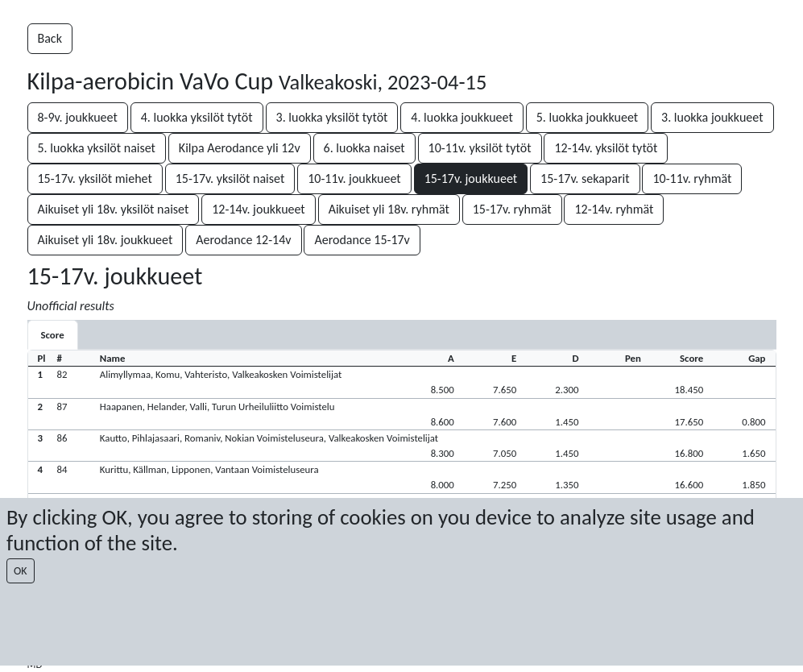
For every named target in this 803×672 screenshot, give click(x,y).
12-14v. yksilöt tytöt (606, 148)
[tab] (53, 335)
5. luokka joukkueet (587, 117)
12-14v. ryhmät (614, 209)
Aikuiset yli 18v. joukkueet (106, 240)
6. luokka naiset (364, 148)
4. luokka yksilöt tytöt (197, 117)
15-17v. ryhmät (512, 209)
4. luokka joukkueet (462, 117)
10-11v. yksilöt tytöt (480, 148)
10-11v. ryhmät (692, 178)
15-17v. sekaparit (585, 178)
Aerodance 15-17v (362, 240)
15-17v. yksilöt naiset (230, 178)
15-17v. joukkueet (471, 178)
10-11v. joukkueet (354, 178)
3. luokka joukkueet (712, 117)
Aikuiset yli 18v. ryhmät (389, 209)
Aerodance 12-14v (243, 240)
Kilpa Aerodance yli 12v (240, 148)
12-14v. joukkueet (259, 209)
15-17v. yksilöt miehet (95, 178)
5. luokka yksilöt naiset (97, 148)
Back (50, 38)
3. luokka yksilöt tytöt (332, 117)
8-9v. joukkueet (78, 117)
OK (21, 571)
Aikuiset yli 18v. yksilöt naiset (114, 209)
